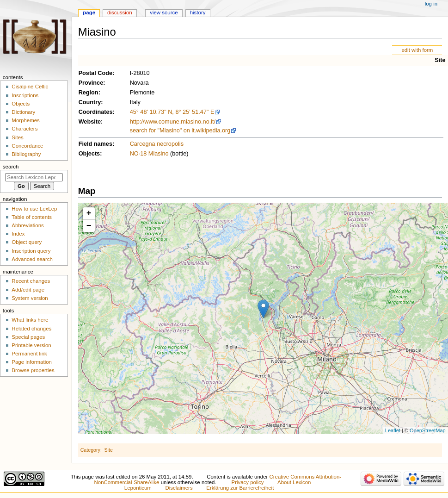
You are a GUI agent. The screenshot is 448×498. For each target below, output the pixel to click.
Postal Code (95, 73)
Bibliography (26, 154)
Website (90, 122)
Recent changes (31, 281)
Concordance (27, 146)
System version (30, 298)
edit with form (417, 50)
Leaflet (393, 430)
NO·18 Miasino (149, 154)
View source (164, 12)
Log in (431, 4)
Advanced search (32, 259)
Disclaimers (179, 488)
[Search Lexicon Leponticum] (34, 177)
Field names (95, 144)
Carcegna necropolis (157, 144)
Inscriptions (25, 95)
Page (89, 12)
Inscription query (31, 251)
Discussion (120, 12)
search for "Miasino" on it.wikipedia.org (180, 131)
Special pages (28, 337)
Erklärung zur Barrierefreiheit (240, 488)
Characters (25, 129)
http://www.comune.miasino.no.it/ (173, 122)
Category (90, 450)
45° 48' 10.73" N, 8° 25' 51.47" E (172, 112)
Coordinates (96, 112)
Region (89, 93)
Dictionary (23, 112)
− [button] (89, 226)
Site (440, 60)
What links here (30, 320)
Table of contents (32, 217)
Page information (32, 362)
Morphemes (25, 120)
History (198, 12)
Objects (89, 154)
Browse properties (33, 370)
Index (18, 234)
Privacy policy (248, 482)
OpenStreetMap (428, 430)
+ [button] (89, 213)
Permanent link (29, 354)
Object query (27, 242)
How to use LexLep (34, 209)
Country (90, 102)
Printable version (31, 345)
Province (91, 83)
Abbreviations (28, 225)
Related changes (31, 329)
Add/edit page (28, 290)
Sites (17, 137)
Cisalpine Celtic (30, 87)
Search (11, 167)
